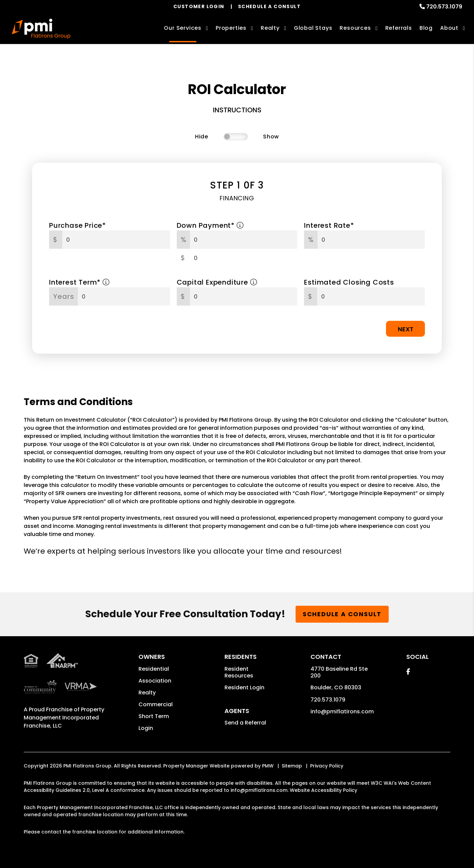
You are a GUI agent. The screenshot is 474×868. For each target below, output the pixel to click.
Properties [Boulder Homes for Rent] (231, 28)
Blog (426, 28)
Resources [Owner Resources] (355, 28)
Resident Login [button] (244, 687)
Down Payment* (210, 225)
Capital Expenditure (217, 282)
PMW (268, 766)
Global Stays (313, 28)
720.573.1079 (444, 7)
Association (155, 681)
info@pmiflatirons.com (342, 711)
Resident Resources (239, 672)
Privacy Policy (327, 766)
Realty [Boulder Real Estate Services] (270, 28)
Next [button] (406, 329)
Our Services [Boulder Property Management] (183, 28)
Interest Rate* (329, 225)
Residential (154, 669)
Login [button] (146, 728)
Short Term (154, 716)
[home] (41, 29)
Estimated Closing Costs (349, 282)
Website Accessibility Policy (324, 790)
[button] (408, 672)
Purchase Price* (78, 225)
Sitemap (292, 766)
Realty (147, 693)
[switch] (236, 137)
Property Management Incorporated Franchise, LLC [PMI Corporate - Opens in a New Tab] (64, 718)
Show (271, 137)
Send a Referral (245, 723)
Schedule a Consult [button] (342, 614)
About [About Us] (449, 28)
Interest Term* (79, 282)
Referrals (399, 28)
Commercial (156, 704)
